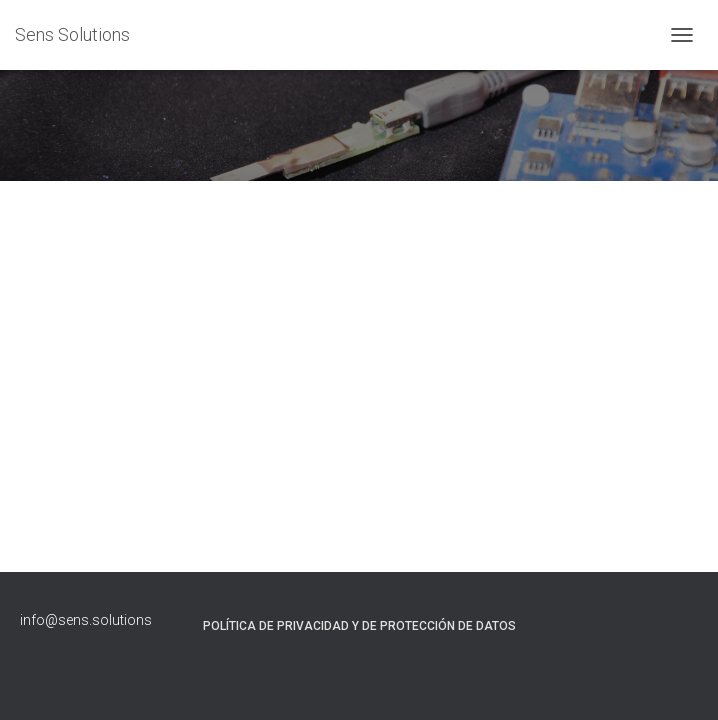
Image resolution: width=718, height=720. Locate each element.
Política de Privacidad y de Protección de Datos (359, 626)
